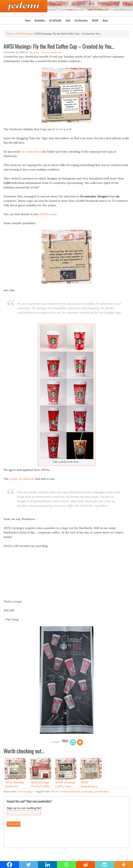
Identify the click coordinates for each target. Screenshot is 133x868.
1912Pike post (48, 214)
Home (28, 20)
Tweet (56, 742)
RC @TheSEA (55, 20)
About (105, 20)
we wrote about (31, 152)
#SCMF (95, 20)
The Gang (34, 52)
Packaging (87, 791)
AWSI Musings (25, 791)
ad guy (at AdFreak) (22, 479)
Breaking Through (70, 791)
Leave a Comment (52, 52)
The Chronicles (81, 20)
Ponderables (102, 791)
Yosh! (68, 20)
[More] (80, 742)
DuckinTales (40, 20)
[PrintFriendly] (73, 742)
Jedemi (24, 6)
